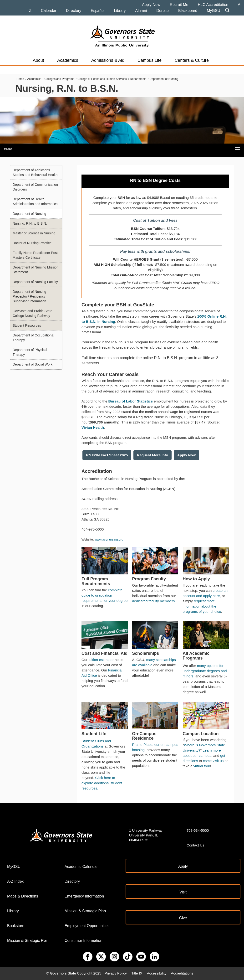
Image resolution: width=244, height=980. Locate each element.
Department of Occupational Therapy (33, 338)
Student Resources (27, 325)
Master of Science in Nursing (34, 233)
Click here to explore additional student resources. (102, 783)
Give (183, 918)
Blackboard (188, 11)
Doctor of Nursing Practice (32, 243)
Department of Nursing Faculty (35, 282)
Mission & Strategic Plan (28, 941)
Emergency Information (84, 896)
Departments (138, 79)
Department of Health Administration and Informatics (35, 201)
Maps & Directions (23, 896)
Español (98, 11)
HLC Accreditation (213, 5)
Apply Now (151, 5)
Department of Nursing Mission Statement (36, 270)
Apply (183, 866)
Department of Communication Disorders (35, 187)
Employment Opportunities (87, 926)
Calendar (49, 11)
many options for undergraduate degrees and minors (205, 671)
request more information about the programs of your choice (202, 606)
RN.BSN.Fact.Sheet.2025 (107, 455)
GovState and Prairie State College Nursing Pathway (33, 313)
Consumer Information (83, 941)
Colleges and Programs (59, 79)
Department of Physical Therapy (30, 352)
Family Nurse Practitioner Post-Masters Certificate (36, 255)
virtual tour (202, 766)
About (38, 60)
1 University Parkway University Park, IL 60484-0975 (146, 835)
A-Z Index (15, 881)
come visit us (213, 761)
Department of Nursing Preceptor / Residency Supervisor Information (29, 296)
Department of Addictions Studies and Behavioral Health (35, 172)
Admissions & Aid (108, 60)
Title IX (137, 973)
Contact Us (195, 845)
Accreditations (182, 973)
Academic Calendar (81, 867)
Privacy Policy (116, 973)
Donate (163, 11)
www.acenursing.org (109, 539)
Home (20, 79)
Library (120, 11)
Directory (74, 11)
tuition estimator (101, 660)
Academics (68, 60)
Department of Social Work (33, 364)
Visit (183, 892)
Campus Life (150, 60)
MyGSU (213, 11)
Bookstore (16, 926)
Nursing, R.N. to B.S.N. (30, 223)
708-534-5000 (198, 830)
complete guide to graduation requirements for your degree (104, 595)
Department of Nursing (164, 79)
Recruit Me (179, 5)
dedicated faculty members (153, 601)
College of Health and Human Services (102, 79)
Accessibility (157, 973)
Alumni (141, 11)
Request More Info (153, 455)
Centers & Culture (192, 60)
